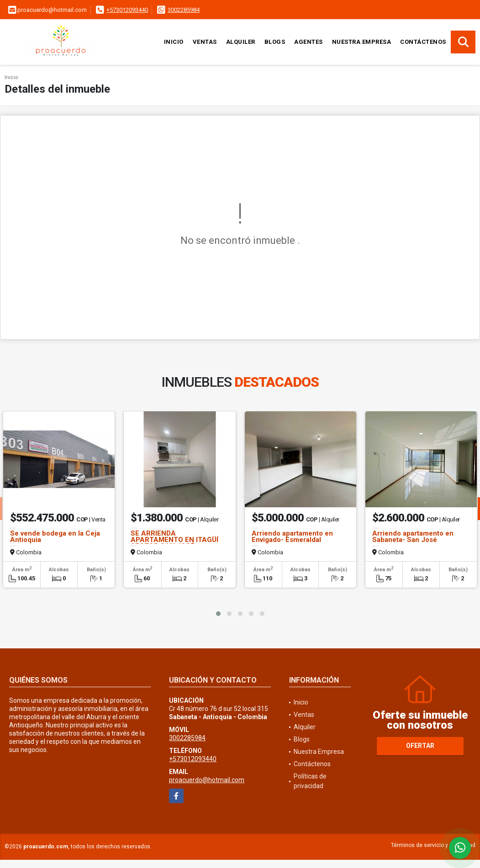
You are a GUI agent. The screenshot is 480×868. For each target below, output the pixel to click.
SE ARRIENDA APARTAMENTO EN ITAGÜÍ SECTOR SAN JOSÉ (174, 540)
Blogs (275, 42)
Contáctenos (423, 42)
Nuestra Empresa (362, 42)
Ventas (205, 42)
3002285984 (184, 10)
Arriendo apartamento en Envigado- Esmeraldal (292, 537)
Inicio (174, 42)
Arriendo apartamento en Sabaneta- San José (413, 537)
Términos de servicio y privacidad (433, 845)
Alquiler (241, 42)
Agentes (309, 42)
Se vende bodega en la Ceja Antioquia (55, 537)
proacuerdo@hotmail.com (207, 780)
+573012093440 (127, 10)
